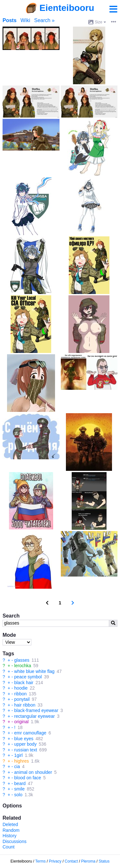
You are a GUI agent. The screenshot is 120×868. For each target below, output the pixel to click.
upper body (25, 744)
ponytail (22, 699)
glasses (22, 660)
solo (18, 795)
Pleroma (88, 861)
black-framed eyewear (36, 710)
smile (19, 789)
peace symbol (28, 677)
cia (17, 766)
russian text (26, 750)
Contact (71, 861)
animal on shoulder (33, 772)
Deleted (10, 824)
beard (20, 783)
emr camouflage (30, 733)
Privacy (55, 861)
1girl (18, 755)
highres (21, 761)
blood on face (28, 778)
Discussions (15, 841)
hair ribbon (25, 705)
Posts (10, 20)
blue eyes (24, 739)
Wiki (25, 20)
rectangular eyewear (34, 716)
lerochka (23, 666)
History (10, 836)
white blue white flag (34, 671)
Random (11, 830)
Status (104, 861)
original (21, 722)
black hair (24, 683)
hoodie (21, 688)
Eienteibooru (67, 8)
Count (8, 847)
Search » (44, 20)
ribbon (20, 694)
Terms (40, 861)
